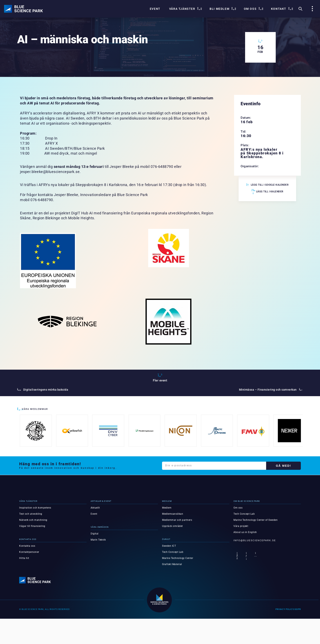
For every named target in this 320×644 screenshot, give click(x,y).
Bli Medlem (222, 9)
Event (155, 9)
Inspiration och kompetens (35, 508)
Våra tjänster (185, 9)
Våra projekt (241, 526)
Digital (95, 534)
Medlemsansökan (173, 514)
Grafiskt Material (172, 564)
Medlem (167, 508)
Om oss (253, 9)
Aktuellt (95, 508)
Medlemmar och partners (177, 520)
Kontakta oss (27, 546)
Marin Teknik (98, 540)
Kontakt (282, 9)
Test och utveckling (31, 514)
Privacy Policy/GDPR (288, 609)
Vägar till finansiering (32, 526)
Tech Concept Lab (173, 552)
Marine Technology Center (178, 558)
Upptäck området (172, 526)
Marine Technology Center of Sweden (256, 520)
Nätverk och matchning (33, 520)
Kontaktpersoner (29, 552)
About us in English (245, 532)
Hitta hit (24, 558)
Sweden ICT (169, 546)
